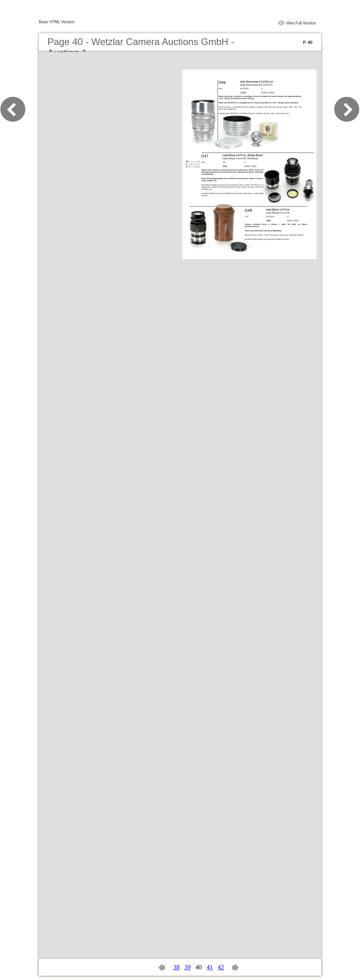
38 (176, 967)
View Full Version (301, 23)
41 (210, 967)
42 (221, 967)
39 (188, 967)
